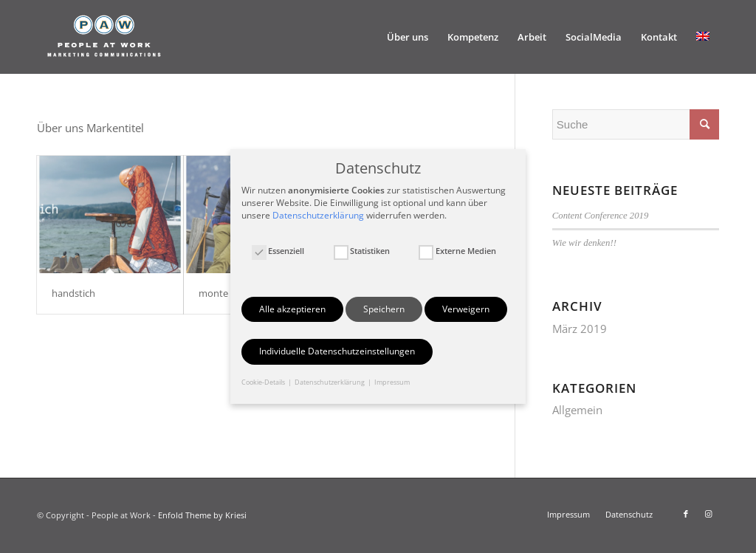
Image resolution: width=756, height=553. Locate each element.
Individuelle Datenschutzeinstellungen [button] (337, 351)
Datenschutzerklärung (318, 215)
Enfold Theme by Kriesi (202, 515)
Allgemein (577, 410)
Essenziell (278, 251)
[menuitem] (408, 37)
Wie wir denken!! (584, 243)
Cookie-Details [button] (264, 382)
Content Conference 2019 (601, 216)
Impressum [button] (392, 382)
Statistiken (362, 251)
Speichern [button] (384, 309)
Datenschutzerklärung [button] (330, 382)
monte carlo (225, 293)
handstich (73, 293)
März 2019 (580, 329)
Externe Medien (457, 251)
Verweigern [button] (466, 309)
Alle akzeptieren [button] (292, 309)
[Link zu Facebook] (686, 514)
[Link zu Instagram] (708, 514)
